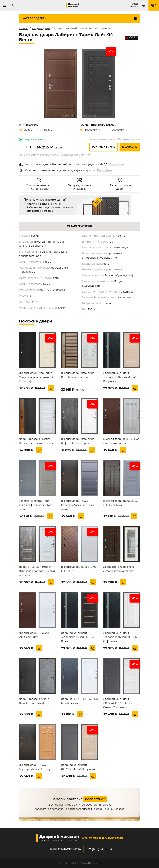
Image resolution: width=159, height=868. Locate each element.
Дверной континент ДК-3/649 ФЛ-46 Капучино (78, 767)
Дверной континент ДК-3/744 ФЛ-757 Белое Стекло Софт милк (118, 703)
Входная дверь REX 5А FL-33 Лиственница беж (121, 441)
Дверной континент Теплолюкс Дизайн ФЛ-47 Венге (78, 637)
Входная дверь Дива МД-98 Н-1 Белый (79, 569)
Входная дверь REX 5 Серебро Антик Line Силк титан (78, 505)
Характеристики (80, 226)
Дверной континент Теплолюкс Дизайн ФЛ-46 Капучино (120, 377)
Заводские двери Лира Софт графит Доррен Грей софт (36, 505)
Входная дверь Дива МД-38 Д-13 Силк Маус (121, 503)
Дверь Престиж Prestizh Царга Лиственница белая (36, 441)
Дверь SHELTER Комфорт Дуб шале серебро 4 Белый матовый (37, 571)
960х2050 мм (117, 130)
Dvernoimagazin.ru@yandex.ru (103, 838)
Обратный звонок (129, 139)
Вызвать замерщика (102, 139)
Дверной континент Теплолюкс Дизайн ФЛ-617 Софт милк (120, 637)
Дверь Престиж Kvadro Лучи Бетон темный (34, 701)
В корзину (130, 147)
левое (26, 130)
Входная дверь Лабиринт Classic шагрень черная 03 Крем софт (36, 377)
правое (45, 130)
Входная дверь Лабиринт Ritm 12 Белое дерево (77, 375)
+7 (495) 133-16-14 (100, 849)
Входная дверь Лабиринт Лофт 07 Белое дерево (77, 441)
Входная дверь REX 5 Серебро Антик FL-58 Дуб (36, 767)
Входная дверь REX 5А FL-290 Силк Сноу (36, 635)
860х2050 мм (90, 130)
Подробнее (117, 164)
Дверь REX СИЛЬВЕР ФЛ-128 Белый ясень (79, 701)
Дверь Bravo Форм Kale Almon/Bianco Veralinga (118, 569)
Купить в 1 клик (104, 147)
